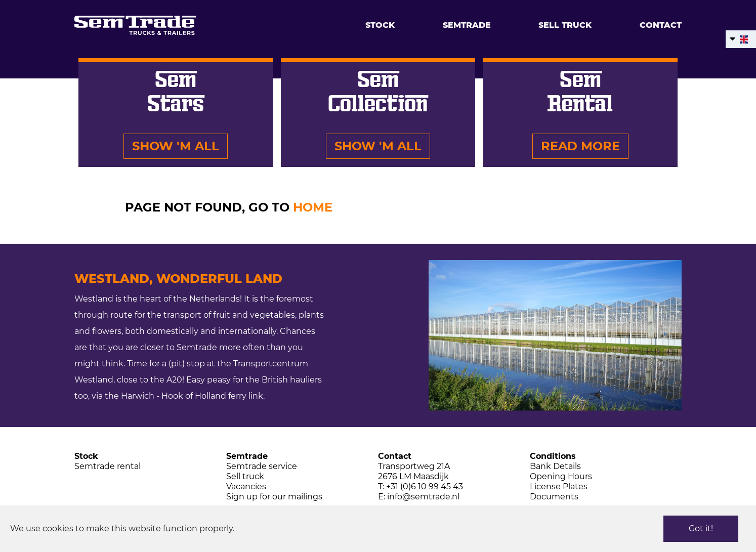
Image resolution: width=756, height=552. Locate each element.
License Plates (559, 486)
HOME (313, 207)
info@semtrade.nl (423, 497)
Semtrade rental (108, 466)
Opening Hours (561, 476)
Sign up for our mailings (274, 497)
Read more (580, 146)
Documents (554, 497)
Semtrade (467, 25)
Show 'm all (176, 146)
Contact (661, 25)
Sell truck (565, 25)
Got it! (701, 528)
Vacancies (246, 486)
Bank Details (555, 466)
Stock (380, 25)
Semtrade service (262, 466)
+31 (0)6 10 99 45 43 (425, 486)
